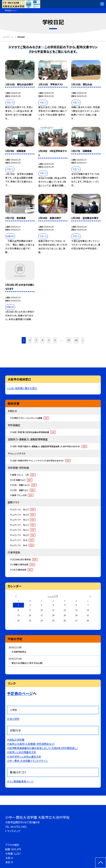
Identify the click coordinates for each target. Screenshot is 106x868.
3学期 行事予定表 (23, 564)
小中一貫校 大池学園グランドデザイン (27, 761)
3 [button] (36, 340)
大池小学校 (13, 719)
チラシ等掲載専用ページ (20, 781)
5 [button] (49, 340)
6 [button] (55, 340)
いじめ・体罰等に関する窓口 (22, 388)
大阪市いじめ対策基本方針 (22, 752)
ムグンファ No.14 (24, 515)
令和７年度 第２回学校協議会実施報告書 (34, 432)
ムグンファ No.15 (24, 509)
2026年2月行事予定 (25, 559)
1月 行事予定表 (22, 570)
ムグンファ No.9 (23, 540)
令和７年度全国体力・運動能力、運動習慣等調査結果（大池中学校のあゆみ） (49, 446)
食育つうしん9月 (23, 495)
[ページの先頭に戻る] (101, 863)
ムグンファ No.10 (24, 535)
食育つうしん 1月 (24, 475)
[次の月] (90, 596)
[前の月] (16, 596)
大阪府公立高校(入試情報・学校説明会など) (31, 744)
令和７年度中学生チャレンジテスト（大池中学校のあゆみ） (41, 461)
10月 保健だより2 (24, 485)
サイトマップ (14, 831)
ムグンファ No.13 (24, 520)
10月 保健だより (24, 490)
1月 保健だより (22, 480)
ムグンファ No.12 (24, 525)
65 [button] (69, 340)
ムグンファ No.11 (24, 530)
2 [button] (30, 340)
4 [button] (42, 340)
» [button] (83, 340)
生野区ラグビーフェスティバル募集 (30, 418)
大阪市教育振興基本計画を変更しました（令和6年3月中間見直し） (42, 748)
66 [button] (76, 340)
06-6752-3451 (19, 827)
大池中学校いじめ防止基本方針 (24, 756)
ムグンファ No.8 (23, 545)
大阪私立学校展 (16, 740)
